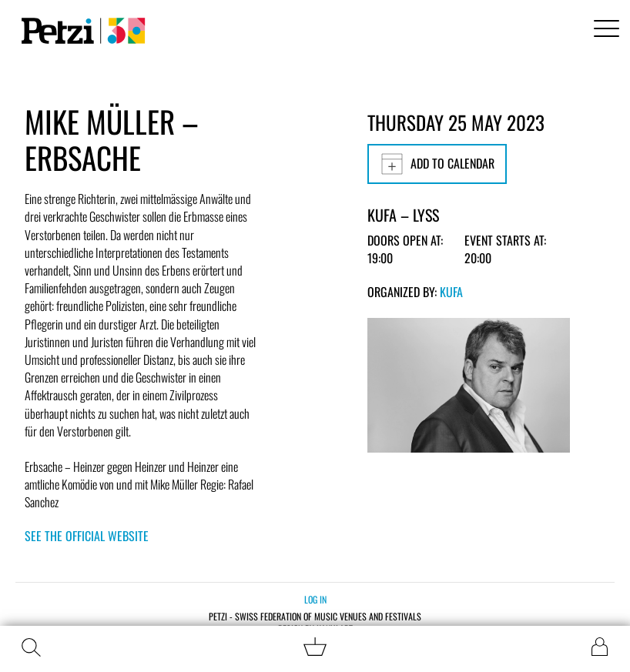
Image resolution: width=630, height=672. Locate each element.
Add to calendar (437, 164)
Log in (315, 599)
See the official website (87, 536)
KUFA (451, 292)
